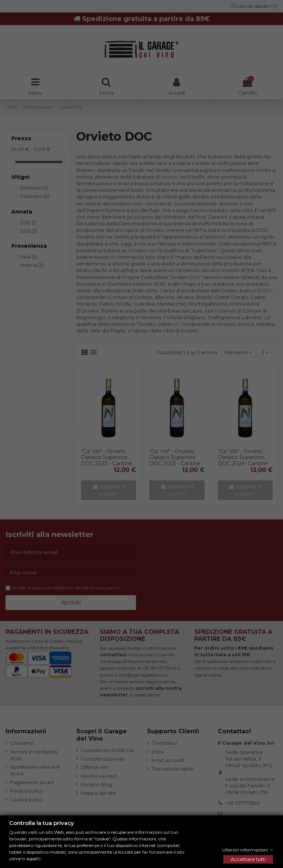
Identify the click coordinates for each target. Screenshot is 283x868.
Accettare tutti (248, 859)
